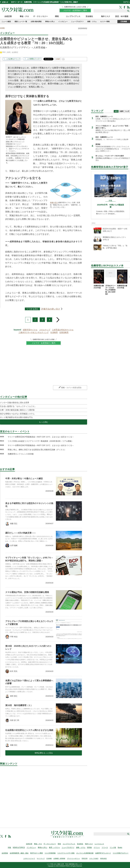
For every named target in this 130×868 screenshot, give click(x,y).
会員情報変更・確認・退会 (19, 853)
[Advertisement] (44, 794)
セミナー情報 (105, 22)
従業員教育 (64, 332)
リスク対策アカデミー (121, 853)
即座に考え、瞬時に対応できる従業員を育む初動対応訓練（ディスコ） (37, 450)
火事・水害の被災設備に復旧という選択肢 (17, 410)
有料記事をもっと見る (44, 753)
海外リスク (106, 16)
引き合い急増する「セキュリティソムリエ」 (18, 406)
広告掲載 (124, 22)
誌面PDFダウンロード (103, 853)
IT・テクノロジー (41, 16)
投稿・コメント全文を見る (71, 388)
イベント (97, 847)
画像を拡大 (54, 203)
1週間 (121, 111)
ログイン (127, 2)
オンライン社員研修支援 (85, 853)
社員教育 (54, 332)
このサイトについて (29, 858)
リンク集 (113, 847)
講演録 (89, 847)
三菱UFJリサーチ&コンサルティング (34, 332)
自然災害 (8, 16)
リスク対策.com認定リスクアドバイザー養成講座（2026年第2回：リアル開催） (40, 441)
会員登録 (5, 853)
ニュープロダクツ (77, 22)
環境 (57, 16)
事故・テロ (24, 16)
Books (120, 847)
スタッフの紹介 (94, 858)
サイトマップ (41, 858)
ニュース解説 (6, 22)
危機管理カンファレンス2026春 (21, 454)
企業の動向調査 (36, 22)
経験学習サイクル (30, 330)
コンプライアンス (73, 16)
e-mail (58, 59)
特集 (9, 847)
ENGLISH (85, 858)
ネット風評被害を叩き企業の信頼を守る (16, 417)
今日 (116, 111)
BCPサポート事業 (37, 853)
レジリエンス (99, 844)
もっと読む (44, 422)
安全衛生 (89, 16)
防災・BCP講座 (122, 16)
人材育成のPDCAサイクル (63, 330)
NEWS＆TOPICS (19, 847)
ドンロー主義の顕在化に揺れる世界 (15, 403)
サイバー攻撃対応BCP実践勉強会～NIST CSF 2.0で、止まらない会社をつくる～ (41, 437)
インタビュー (63, 22)
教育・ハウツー (54, 847)
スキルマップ (45, 330)
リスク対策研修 (50, 853)
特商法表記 (103, 858)
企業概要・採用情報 (59, 858)
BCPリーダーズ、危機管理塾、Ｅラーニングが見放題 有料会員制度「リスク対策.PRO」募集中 (45, 2)
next (58, 319)
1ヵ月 (127, 111)
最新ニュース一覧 (21, 22)
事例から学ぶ (50, 22)
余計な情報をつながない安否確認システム (17, 414)
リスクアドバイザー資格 (66, 853)
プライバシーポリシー (73, 858)
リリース (105, 847)
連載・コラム (92, 22)
